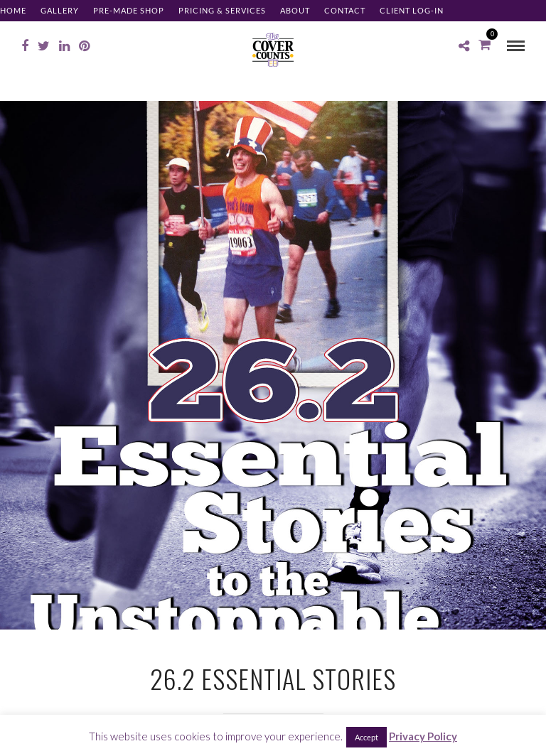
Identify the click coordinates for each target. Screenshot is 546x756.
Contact (345, 10)
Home (13, 10)
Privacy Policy (423, 736)
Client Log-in (412, 10)
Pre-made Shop (129, 10)
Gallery (60, 10)
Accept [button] (366, 737)
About (295, 10)
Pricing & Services (222, 10)
